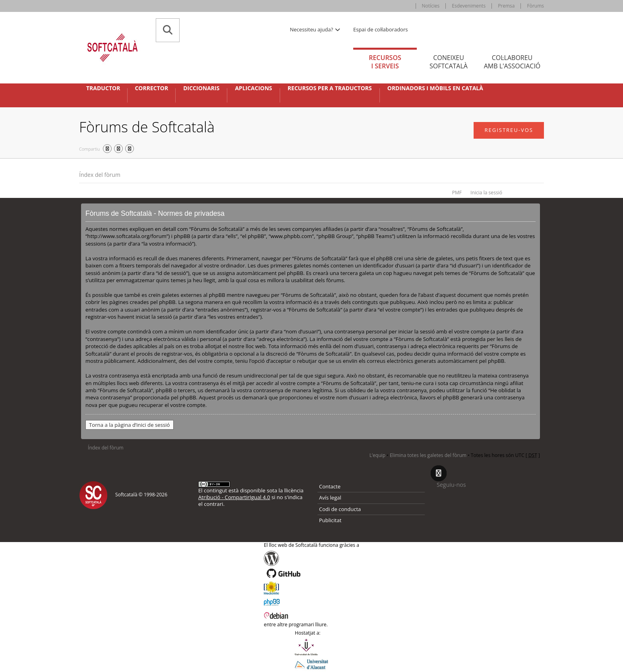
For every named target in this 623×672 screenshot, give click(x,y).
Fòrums (535, 6)
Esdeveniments (469, 6)
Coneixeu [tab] (449, 62)
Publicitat (330, 520)
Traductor (103, 88)
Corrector (151, 88)
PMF (457, 193)
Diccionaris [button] (201, 88)
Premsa (506, 6)
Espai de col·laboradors (380, 29)
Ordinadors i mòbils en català (435, 88)
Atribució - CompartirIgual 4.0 (234, 497)
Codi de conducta (340, 509)
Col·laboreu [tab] (512, 62)
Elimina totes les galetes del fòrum (428, 455)
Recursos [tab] (385, 62)
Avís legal (330, 498)
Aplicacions (253, 88)
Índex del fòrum (100, 175)
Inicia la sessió (486, 193)
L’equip (377, 455)
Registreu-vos (509, 130)
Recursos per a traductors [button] (330, 88)
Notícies (431, 6)
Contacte (330, 486)
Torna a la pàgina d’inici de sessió (130, 425)
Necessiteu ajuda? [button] (315, 29)
